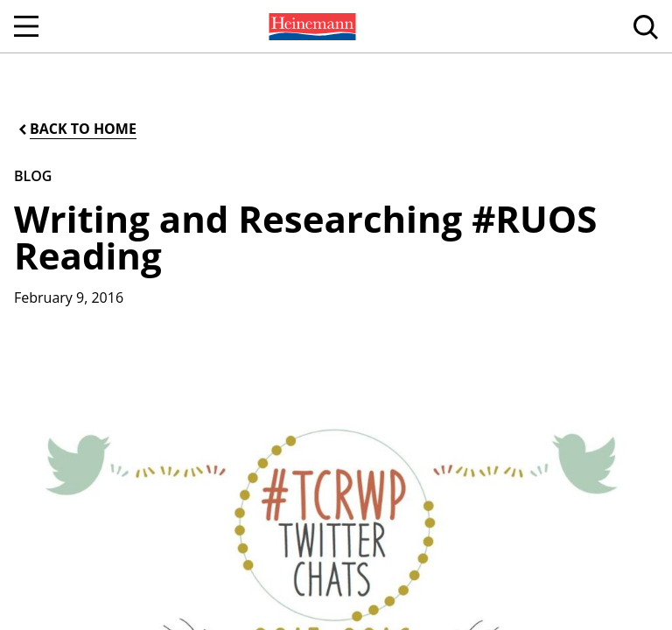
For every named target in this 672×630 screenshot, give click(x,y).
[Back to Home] (76, 129)
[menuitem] (311, 26)
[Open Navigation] (26, 26)
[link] (311, 26)
